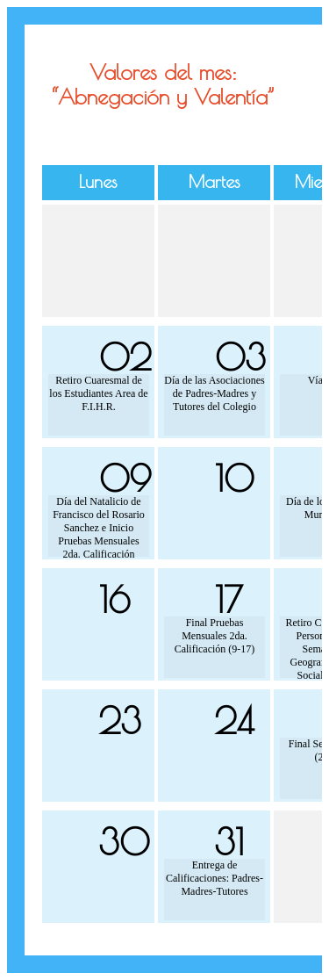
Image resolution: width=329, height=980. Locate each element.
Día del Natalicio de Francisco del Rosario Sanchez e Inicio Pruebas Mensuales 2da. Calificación (99, 526)
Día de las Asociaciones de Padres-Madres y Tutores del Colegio (214, 393)
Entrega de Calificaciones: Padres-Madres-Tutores (215, 878)
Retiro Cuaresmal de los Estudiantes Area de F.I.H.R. (98, 393)
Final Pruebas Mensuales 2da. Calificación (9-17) (215, 636)
